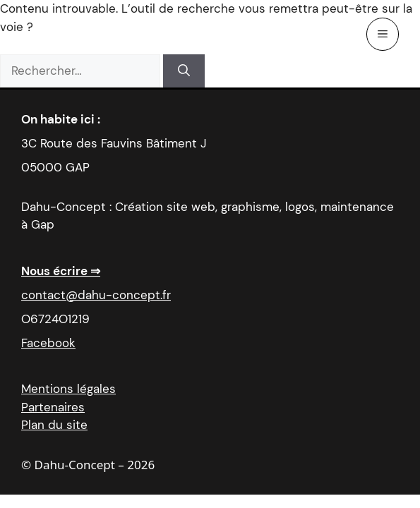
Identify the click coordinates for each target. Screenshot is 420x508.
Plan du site (54, 425)
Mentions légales (68, 389)
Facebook (48, 343)
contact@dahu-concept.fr (96, 295)
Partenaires (53, 407)
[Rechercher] (184, 71)
